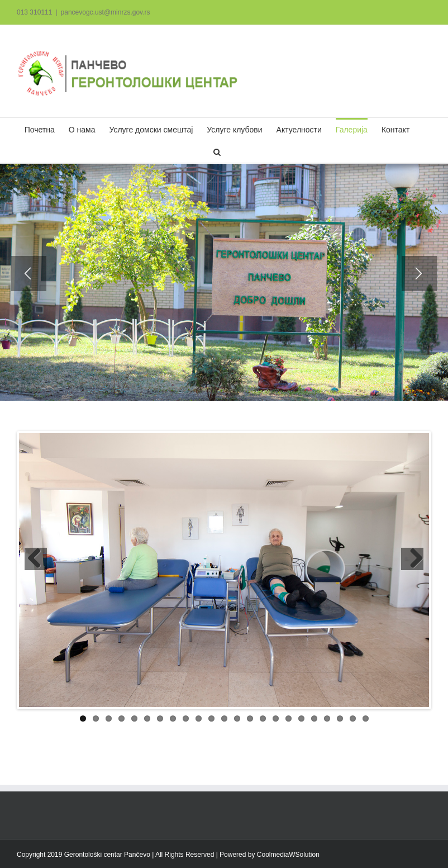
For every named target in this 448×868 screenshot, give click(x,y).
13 (237, 718)
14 (250, 718)
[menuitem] (40, 129)
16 (276, 718)
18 (301, 718)
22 (353, 718)
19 (314, 718)
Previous (36, 559)
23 (366, 718)
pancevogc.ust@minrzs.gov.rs (106, 12)
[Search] (217, 151)
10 (199, 718)
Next (412, 559)
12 (224, 718)
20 (327, 718)
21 (340, 718)
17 (289, 718)
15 (263, 718)
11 (211, 718)
